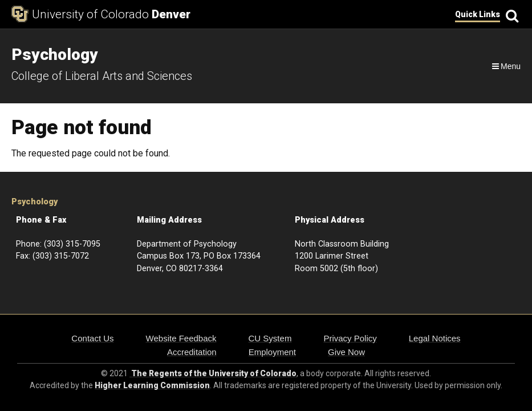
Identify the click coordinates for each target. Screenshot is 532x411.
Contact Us (92, 338)
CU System (270, 338)
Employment (272, 352)
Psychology (34, 202)
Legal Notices (435, 338)
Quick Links (478, 14)
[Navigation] (505, 66)
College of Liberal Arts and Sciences (102, 76)
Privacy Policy (350, 338)
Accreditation (192, 352)
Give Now (346, 352)
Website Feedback (181, 338)
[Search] (510, 15)
